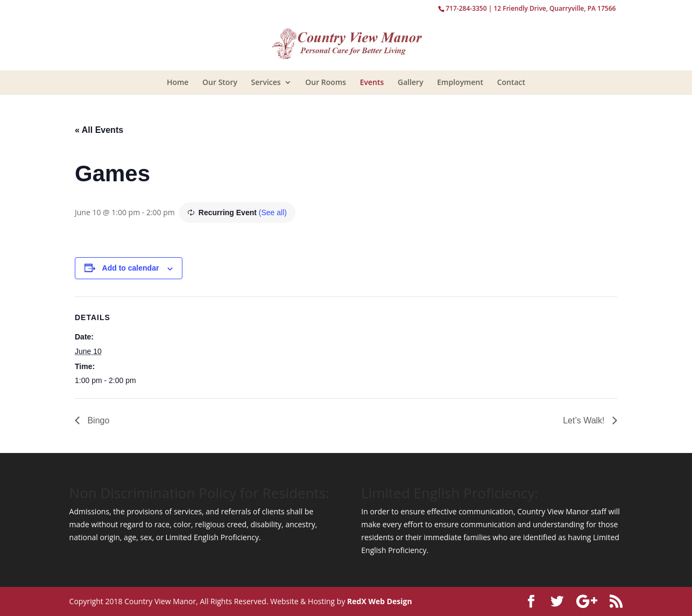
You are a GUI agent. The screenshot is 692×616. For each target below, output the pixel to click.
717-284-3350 (466, 8)
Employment (460, 82)
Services (266, 82)
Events (372, 82)
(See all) (273, 213)
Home (178, 82)
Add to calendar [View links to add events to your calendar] (131, 268)
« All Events (99, 130)
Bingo (97, 420)
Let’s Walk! (585, 420)
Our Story (220, 82)
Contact (511, 82)
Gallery (411, 82)
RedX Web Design (380, 601)
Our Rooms (326, 82)
